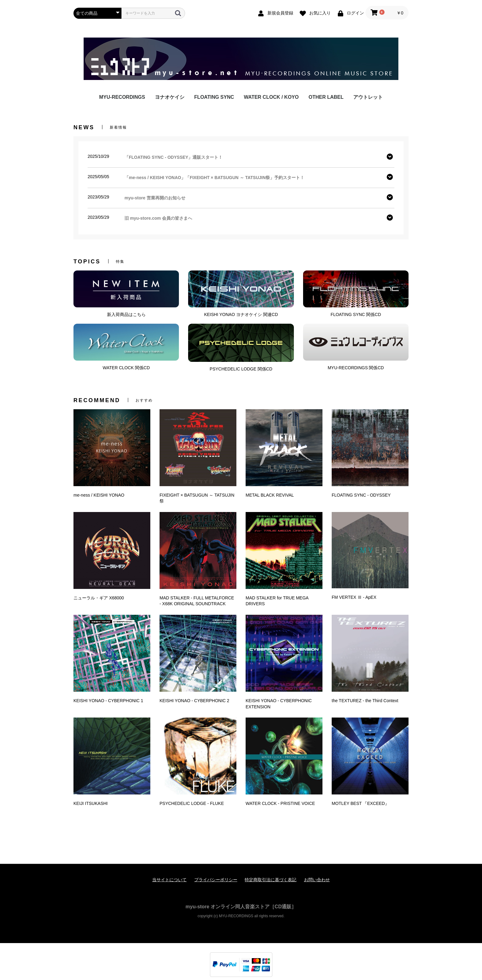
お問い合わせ (317, 880)
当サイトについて (169, 880)
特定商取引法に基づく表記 (271, 880)
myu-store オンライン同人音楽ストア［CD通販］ (241, 907)
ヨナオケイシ (170, 97)
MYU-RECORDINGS (122, 97)
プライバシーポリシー (216, 880)
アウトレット (368, 97)
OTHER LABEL (326, 97)
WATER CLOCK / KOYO (271, 97)
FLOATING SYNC (214, 97)
